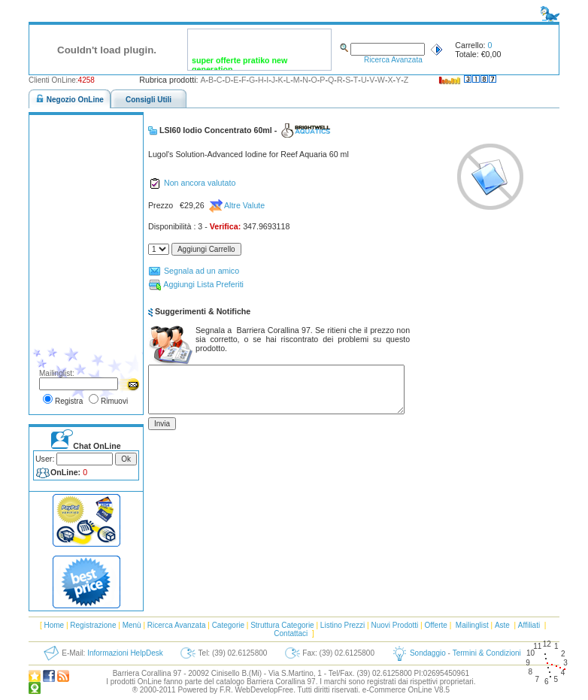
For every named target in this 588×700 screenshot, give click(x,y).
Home (54, 625)
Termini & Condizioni (487, 653)
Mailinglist (472, 625)
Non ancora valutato (192, 183)
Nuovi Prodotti (394, 625)
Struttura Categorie (282, 625)
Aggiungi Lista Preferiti (196, 285)
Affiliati (529, 625)
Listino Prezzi (342, 625)
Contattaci (291, 633)
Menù (132, 625)
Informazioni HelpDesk (125, 653)
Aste (502, 625)
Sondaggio (428, 653)
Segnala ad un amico (194, 271)
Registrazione (93, 625)
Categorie (228, 625)
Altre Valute (237, 206)
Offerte (435, 625)
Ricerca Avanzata (393, 60)
